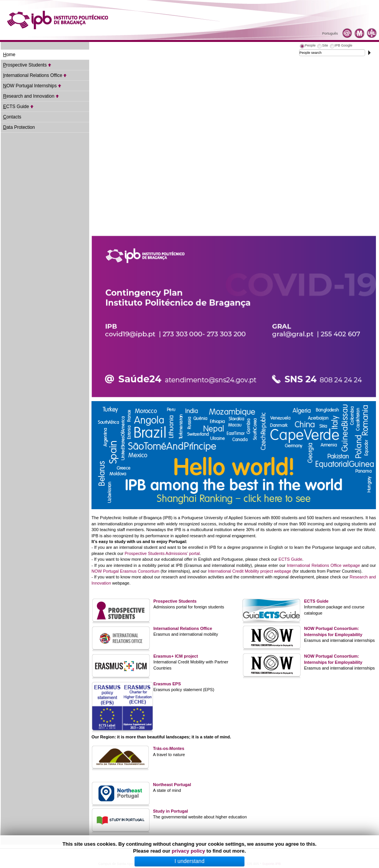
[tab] (307, 47)
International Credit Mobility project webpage (250, 571)
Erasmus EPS (167, 684)
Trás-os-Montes (169, 748)
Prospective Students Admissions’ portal (162, 553)
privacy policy (189, 851)
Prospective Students (175, 601)
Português (330, 33)
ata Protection (19, 127)
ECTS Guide (291, 559)
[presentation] (307, 47)
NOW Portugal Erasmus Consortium (126, 571)
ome (9, 55)
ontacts (12, 117)
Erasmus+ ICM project (176, 656)
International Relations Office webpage (323, 565)
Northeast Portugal (172, 785)
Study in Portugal (170, 811)
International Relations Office (183, 628)
